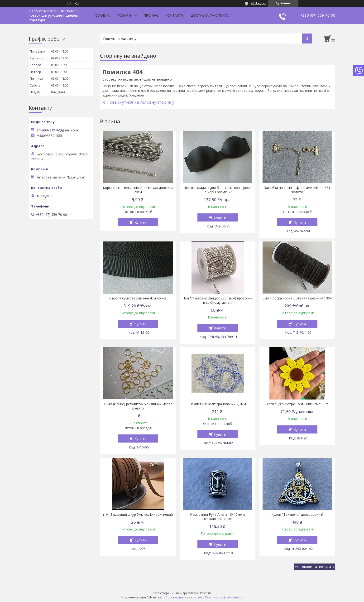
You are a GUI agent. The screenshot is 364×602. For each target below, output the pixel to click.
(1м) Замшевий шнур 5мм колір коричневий (138, 515)
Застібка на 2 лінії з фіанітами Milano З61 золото (297, 190)
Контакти (175, 15)
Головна (102, 15)
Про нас (151, 15)
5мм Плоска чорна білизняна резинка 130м (297, 298)
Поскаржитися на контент (184, 597)
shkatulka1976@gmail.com (57, 130)
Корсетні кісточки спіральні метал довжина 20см (138, 190)
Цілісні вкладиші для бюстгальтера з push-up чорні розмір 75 (218, 190)
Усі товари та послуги (313, 567)
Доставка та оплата (210, 15)
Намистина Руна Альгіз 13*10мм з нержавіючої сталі (218, 517)
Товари (124, 15)
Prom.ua (206, 593)
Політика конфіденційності (224, 597)
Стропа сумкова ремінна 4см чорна (138, 298)
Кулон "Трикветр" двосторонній (297, 515)
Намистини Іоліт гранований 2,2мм (218, 404)
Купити (141, 222)
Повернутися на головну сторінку (141, 102)
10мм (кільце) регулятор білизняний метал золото (138, 406)
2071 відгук (258, 3)
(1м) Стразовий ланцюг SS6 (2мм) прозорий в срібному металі (218, 300)
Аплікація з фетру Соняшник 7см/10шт (297, 404)
